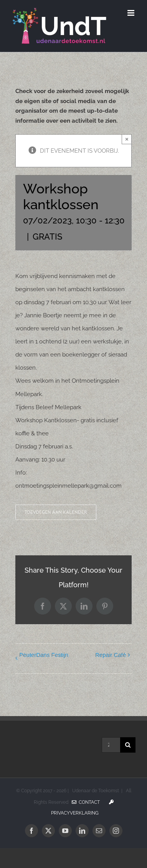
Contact (86, 802)
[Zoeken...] (111, 745)
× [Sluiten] (127, 139)
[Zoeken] (128, 745)
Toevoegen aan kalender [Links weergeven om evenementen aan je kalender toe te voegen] (56, 512)
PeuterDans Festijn (44, 655)
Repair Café (111, 655)
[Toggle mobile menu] (131, 13)
